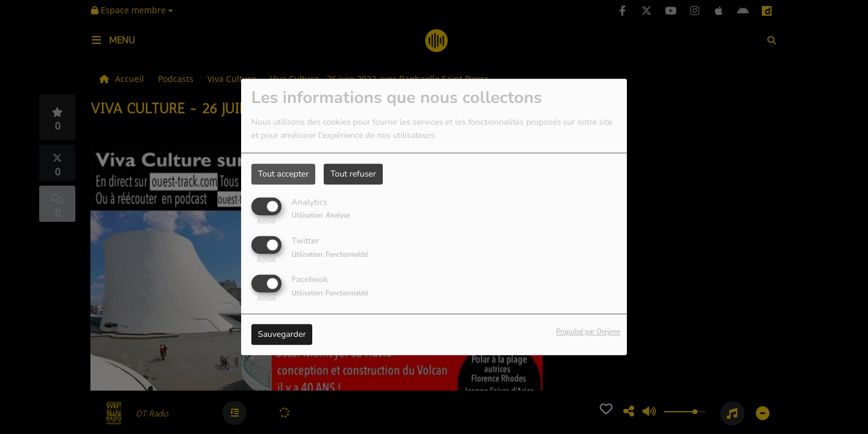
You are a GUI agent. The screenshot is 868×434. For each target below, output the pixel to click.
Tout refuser (353, 174)
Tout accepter (283, 174)
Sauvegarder (282, 335)
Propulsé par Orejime (588, 332)
